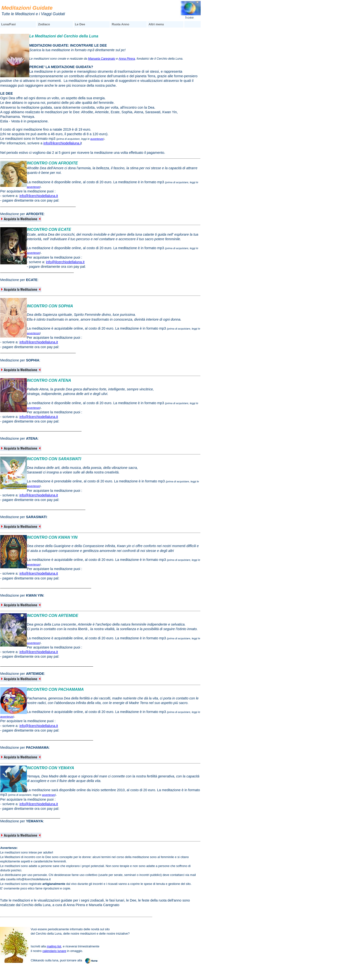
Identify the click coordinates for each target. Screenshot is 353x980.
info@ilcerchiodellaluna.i (62, 143)
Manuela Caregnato (102, 59)
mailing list (54, 946)
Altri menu (156, 24)
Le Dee (80, 24)
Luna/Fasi (8, 24)
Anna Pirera (127, 59)
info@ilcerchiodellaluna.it (39, 196)
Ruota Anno (120, 24)
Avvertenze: (9, 848)
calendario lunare (54, 951)
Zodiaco (44, 24)
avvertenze (97, 139)
